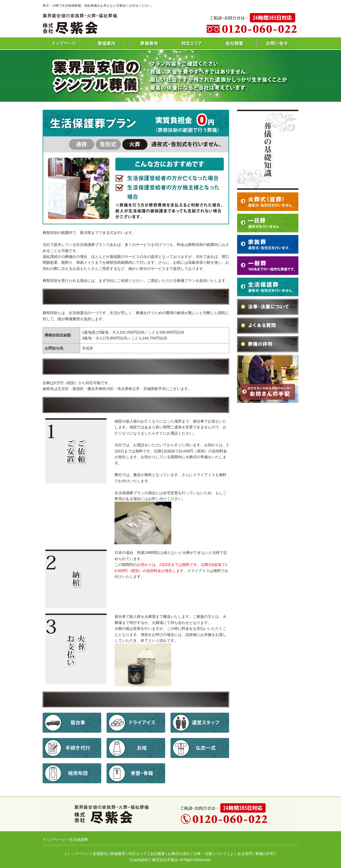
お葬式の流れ (179, 854)
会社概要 (157, 854)
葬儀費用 (118, 854)
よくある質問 (241, 854)
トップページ (78, 854)
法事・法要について (210, 854)
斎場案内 (100, 854)
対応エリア (138, 854)
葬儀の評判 (265, 854)
